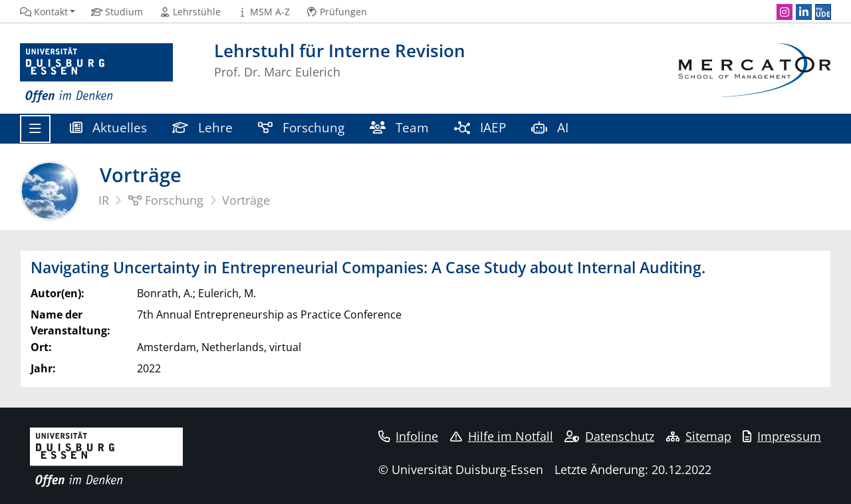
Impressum (782, 436)
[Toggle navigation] (35, 129)
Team (399, 127)
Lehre (202, 127)
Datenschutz (609, 436)
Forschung (301, 127)
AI (551, 127)
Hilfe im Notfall (502, 436)
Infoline (409, 436)
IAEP (480, 127)
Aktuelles (108, 127)
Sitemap (699, 436)
